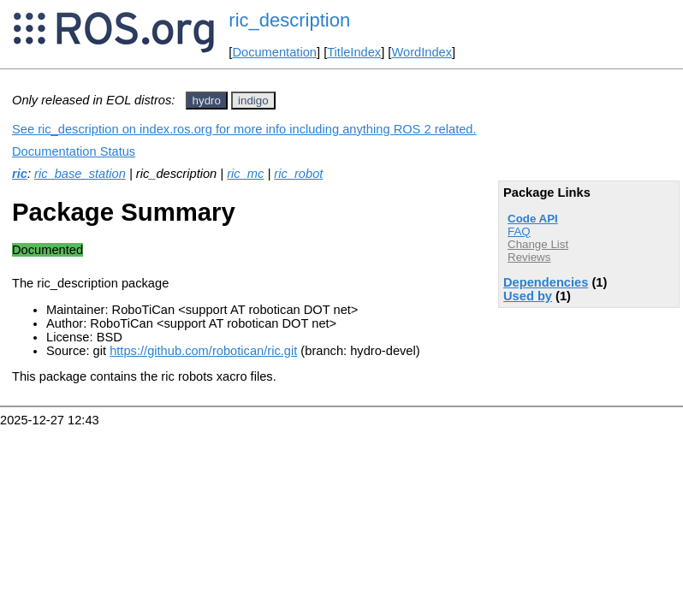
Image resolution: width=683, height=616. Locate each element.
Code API (533, 219)
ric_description (289, 20)
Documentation (274, 52)
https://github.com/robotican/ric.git (203, 351)
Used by (528, 296)
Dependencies (546, 282)
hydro (207, 101)
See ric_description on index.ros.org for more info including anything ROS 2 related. (244, 129)
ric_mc (245, 174)
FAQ (519, 231)
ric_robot (298, 174)
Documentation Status (74, 151)
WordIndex (422, 52)
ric (20, 174)
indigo (253, 101)
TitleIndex (354, 52)
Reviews (529, 257)
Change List (538, 244)
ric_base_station (80, 174)
